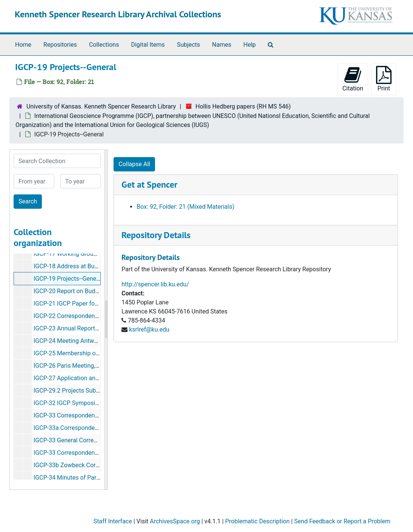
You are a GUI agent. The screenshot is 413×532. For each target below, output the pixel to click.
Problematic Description (257, 521)
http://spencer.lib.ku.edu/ (155, 284)
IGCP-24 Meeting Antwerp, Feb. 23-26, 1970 (92, 341)
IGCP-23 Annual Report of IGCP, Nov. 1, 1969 (93, 328)
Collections (104, 45)
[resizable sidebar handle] (106, 320)
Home (23, 45)
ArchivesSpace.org (175, 521)
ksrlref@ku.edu (149, 329)
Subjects (188, 45)
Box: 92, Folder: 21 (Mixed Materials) (185, 207)
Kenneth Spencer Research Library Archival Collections (118, 14)
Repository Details (156, 235)
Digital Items (148, 45)
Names (222, 45)
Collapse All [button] (134, 164)
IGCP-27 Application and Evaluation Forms (90, 378)
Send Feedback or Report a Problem (342, 521)
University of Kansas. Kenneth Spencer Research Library (101, 106)
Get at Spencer (149, 184)
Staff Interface (113, 521)
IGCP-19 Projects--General (68, 279)
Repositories (60, 45)
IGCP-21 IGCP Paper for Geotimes (79, 303)
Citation (353, 79)
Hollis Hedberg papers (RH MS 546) (243, 106)
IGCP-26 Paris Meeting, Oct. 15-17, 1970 (87, 366)
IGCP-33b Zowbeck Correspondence (82, 465)
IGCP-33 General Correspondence (78, 440)
